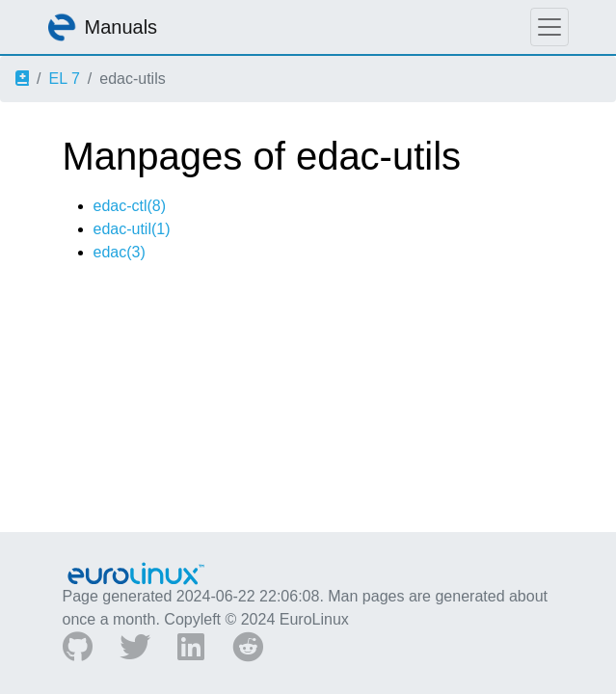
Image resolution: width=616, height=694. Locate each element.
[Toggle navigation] (549, 27)
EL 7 (64, 79)
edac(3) (120, 252)
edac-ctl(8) (130, 206)
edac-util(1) (132, 229)
